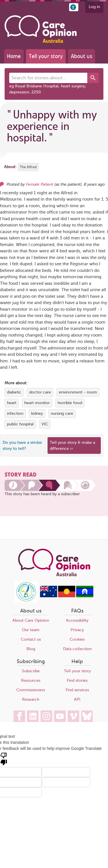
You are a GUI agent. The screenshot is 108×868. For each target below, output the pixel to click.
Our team (31, 630)
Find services (77, 690)
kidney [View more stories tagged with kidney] (37, 413)
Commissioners (31, 690)
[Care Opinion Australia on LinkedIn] (33, 716)
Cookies (77, 639)
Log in (94, 7)
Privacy (77, 630)
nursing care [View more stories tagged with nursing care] (62, 413)
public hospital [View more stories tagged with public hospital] (20, 424)
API (77, 699)
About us (82, 56)
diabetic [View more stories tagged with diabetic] (14, 392)
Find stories (77, 680)
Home (14, 56)
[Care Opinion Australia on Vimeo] (73, 716)
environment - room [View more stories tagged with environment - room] (78, 392)
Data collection (77, 649)
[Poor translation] (4, 758)
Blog (31, 649)
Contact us (31, 639)
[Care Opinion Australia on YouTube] (60, 716)
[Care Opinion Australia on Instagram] (46, 716)
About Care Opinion (31, 620)
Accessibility (77, 620)
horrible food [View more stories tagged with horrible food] (70, 403)
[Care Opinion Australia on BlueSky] (87, 716)
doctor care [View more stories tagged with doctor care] (40, 392)
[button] (74, 7)
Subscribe (31, 671)
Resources (31, 680)
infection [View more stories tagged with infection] (15, 413)
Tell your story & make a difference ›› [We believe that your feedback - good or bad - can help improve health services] (72, 445)
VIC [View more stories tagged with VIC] (45, 424)
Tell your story (46, 56)
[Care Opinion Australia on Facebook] (19, 716)
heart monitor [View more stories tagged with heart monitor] (37, 403)
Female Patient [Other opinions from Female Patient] (39, 184)
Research (31, 699)
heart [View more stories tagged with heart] (12, 403)
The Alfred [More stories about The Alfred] (28, 167)
